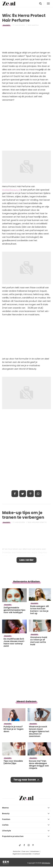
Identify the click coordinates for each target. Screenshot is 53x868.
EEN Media (46, 863)
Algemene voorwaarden (22, 854)
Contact (36, 854)
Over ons (25, 851)
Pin (30, 494)
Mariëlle (35, 25)
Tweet (23, 494)
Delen (15, 494)
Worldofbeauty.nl (11, 190)
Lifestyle (7, 831)
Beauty (6, 813)
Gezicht (6, 25)
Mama (5, 808)
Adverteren (35, 851)
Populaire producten (13, 836)
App (38, 494)
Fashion (6, 819)
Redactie (17, 851)
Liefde (5, 825)
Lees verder (26, 560)
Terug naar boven (25, 780)
